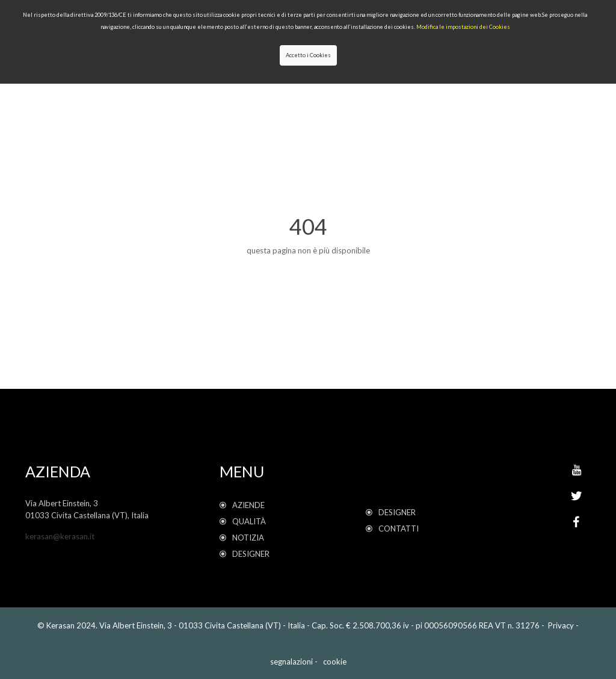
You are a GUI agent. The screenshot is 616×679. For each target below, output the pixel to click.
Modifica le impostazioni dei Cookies (463, 27)
